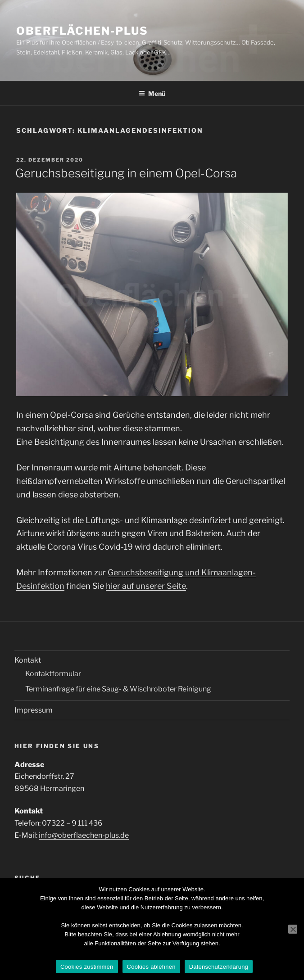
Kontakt (28, 660)
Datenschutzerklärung (219, 967)
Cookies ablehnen (151, 967)
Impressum (34, 710)
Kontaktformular (53, 674)
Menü (152, 93)
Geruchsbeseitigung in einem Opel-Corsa (126, 173)
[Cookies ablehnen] (293, 929)
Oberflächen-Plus (82, 31)
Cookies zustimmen (87, 967)
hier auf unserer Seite (146, 586)
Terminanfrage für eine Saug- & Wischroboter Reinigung (118, 689)
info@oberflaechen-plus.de (84, 835)
